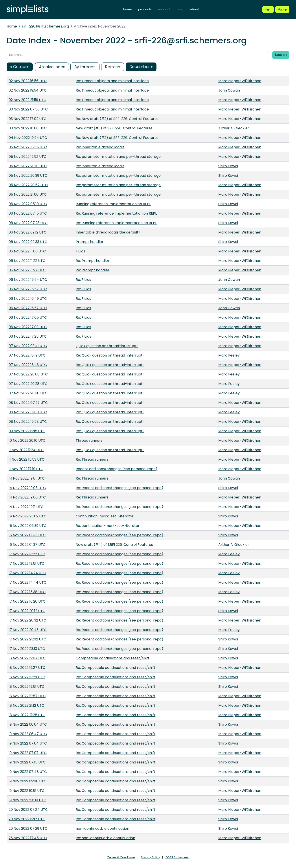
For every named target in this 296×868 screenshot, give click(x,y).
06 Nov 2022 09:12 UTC (28, 232)
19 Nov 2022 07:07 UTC (28, 753)
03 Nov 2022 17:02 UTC (28, 119)
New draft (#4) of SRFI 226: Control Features (114, 545)
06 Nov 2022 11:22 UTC (27, 261)
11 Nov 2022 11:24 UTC (26, 450)
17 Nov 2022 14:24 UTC (27, 573)
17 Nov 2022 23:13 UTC (27, 649)
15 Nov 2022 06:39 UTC (28, 526)
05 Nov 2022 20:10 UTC (28, 166)
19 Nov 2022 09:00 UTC (28, 781)
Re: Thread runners (92, 459)
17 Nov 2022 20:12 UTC (27, 611)
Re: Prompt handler (93, 261)
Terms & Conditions (121, 857)
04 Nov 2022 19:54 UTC (28, 138)
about (194, 9)
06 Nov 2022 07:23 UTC (28, 223)
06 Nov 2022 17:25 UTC (28, 336)
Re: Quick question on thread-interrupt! (110, 355)
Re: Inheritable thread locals (100, 147)
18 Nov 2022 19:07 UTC (27, 658)
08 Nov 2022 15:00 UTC (28, 412)
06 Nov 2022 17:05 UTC (28, 317)
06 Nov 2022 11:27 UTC (27, 270)
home (127, 9)
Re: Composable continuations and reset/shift (116, 668)
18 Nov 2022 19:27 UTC (27, 668)
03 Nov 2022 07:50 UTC (28, 109)
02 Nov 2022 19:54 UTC (28, 90)
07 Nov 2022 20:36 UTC (28, 393)
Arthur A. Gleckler (234, 128)
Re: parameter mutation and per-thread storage (118, 157)
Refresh (113, 67)
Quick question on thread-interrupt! (107, 346)
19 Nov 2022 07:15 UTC (27, 762)
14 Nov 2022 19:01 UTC (27, 478)
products (145, 9)
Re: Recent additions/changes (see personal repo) (120, 488)
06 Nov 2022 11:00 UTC (27, 251)
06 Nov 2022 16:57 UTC (28, 308)
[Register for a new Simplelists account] (282, 9)
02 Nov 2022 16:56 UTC (28, 81)
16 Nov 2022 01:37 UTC (27, 545)
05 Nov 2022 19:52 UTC (28, 157)
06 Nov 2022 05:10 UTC (28, 204)
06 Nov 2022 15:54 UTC (28, 280)
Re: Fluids (83, 280)
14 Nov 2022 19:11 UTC (26, 507)
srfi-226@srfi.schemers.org (45, 26)
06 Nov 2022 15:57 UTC (28, 289)
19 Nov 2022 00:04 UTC (28, 724)
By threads (85, 67)
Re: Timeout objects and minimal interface (112, 81)
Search (281, 55)
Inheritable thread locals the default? (108, 232)
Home (12, 26)
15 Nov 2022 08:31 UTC (27, 535)
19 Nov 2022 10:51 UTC (27, 791)
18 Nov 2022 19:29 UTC (27, 677)
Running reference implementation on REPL (113, 204)
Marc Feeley (229, 355)
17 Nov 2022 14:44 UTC (28, 582)
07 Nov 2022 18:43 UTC (28, 365)
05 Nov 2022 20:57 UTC (28, 185)
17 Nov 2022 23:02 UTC (27, 639)
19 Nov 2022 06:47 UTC (28, 734)
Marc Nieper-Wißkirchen (240, 81)
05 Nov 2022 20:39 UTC (28, 176)
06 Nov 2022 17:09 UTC (28, 327)
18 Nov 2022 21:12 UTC (26, 705)
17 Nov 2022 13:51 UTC (27, 564)
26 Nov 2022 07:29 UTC (28, 828)
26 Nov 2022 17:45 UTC (28, 838)
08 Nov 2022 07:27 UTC (28, 403)
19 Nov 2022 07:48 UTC (28, 772)
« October (20, 67)
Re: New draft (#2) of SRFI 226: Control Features (117, 119)
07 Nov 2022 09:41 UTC (28, 346)
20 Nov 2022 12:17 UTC (27, 819)
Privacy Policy (150, 857)
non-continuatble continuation (102, 828)
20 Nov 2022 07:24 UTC (28, 810)
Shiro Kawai (228, 166)
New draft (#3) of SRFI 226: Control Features (114, 128)
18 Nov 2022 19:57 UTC (27, 696)
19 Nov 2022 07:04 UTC (28, 743)
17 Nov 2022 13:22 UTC (27, 554)
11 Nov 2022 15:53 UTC (27, 459)
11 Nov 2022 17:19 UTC (26, 469)
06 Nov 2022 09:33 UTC (28, 242)
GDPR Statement (177, 857)
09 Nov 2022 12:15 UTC (27, 431)
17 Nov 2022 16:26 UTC (27, 601)
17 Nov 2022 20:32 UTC (27, 620)
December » (141, 67)
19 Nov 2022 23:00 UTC (27, 800)
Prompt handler (90, 242)
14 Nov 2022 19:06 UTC (27, 497)
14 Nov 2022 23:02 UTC (28, 516)
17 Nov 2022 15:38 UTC (27, 592)
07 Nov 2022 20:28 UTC (28, 384)
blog (180, 9)
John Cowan (229, 90)
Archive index (52, 67)
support (164, 9)
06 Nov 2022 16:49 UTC (28, 299)
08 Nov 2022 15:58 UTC (28, 422)
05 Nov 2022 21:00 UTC (28, 194)
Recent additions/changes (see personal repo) (117, 469)
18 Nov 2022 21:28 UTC (27, 715)
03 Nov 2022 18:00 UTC (28, 128)
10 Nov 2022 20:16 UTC (27, 440)
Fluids (80, 251)
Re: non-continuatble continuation (105, 838)
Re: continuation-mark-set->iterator (108, 526)
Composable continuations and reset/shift (113, 658)
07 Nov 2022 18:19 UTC (27, 355)
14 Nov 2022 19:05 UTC (27, 488)
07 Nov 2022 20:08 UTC (28, 374)
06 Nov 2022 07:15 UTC (28, 213)
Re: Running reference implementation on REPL (116, 213)
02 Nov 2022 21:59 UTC (27, 100)
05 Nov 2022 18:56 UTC (28, 147)
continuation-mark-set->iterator (105, 516)
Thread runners (89, 440)
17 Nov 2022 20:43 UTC (28, 630)
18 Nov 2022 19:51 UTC (27, 687)
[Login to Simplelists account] (268, 9)
